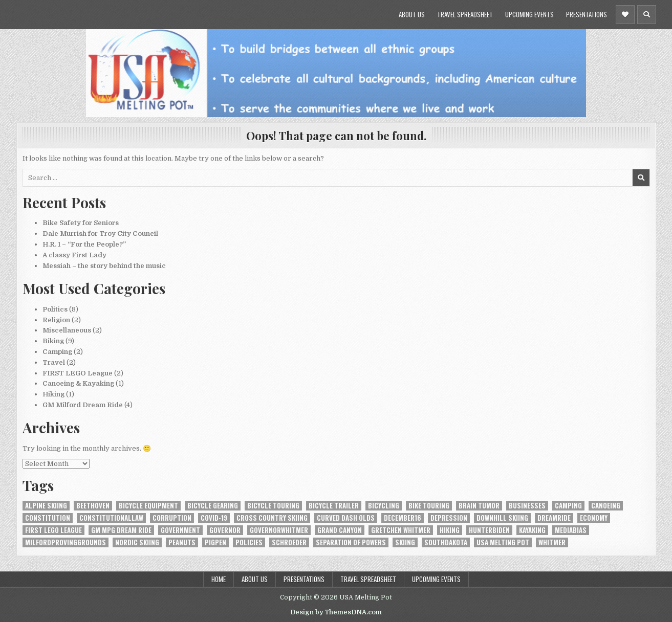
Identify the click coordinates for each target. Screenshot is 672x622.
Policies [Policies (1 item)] (249, 542)
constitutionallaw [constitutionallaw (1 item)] (111, 518)
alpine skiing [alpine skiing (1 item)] (46, 506)
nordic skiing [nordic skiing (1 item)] (137, 542)
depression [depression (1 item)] (449, 518)
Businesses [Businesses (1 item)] (527, 506)
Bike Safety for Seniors (81, 223)
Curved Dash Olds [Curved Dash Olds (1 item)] (346, 518)
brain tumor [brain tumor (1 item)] (479, 506)
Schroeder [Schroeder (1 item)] (289, 542)
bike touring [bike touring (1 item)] (429, 506)
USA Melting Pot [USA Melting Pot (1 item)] (503, 542)
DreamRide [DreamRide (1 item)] (554, 518)
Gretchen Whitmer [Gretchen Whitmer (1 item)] (401, 530)
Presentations (587, 14)
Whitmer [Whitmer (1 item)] (552, 542)
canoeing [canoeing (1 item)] (606, 506)
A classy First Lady (74, 255)
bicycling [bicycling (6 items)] (384, 506)
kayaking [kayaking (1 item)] (532, 530)
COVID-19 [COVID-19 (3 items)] (214, 518)
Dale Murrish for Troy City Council (100, 234)
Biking (53, 341)
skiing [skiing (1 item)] (405, 542)
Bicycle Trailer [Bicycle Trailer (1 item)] (334, 506)
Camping (57, 352)
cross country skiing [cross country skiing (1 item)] (272, 518)
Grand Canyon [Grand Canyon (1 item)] (340, 530)
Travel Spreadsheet (465, 14)
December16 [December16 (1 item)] (403, 518)
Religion (56, 320)
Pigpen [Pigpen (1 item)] (215, 542)
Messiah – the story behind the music (104, 266)
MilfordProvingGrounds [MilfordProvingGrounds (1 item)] (66, 542)
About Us (412, 14)
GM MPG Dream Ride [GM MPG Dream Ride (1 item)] (121, 530)
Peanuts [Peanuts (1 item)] (182, 542)
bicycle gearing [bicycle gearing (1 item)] (213, 506)
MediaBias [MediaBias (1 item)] (571, 530)
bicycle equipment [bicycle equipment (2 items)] (148, 506)
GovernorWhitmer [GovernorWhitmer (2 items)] (279, 530)
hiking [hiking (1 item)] (450, 530)
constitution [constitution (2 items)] (48, 518)
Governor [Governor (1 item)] (225, 530)
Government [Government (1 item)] (180, 530)
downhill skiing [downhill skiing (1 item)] (502, 518)
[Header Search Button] (647, 15)
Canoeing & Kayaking (78, 383)
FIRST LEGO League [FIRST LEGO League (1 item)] (53, 530)
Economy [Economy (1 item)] (594, 518)
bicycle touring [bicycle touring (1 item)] (273, 506)
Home (219, 579)
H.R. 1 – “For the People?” (84, 244)
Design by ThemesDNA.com (336, 612)
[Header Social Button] (625, 15)
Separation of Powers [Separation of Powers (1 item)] (351, 542)
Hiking (53, 394)
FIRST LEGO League (78, 373)
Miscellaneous (67, 330)
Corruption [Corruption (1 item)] (172, 518)
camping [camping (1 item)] (568, 506)
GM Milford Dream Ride (83, 405)
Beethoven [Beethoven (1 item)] (93, 506)
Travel (54, 362)
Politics (55, 309)
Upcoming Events (529, 14)
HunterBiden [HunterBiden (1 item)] (489, 530)
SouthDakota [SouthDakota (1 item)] (446, 542)
